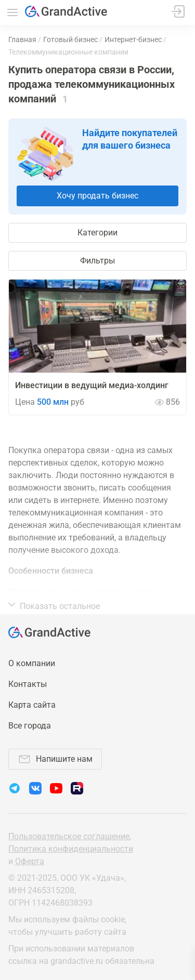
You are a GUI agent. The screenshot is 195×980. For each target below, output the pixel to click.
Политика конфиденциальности (71, 849)
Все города (30, 726)
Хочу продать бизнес (97, 196)
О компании (32, 663)
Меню (12, 12)
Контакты (28, 684)
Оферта (30, 861)
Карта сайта (32, 705)
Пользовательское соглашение (69, 836)
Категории (97, 233)
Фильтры (97, 261)
